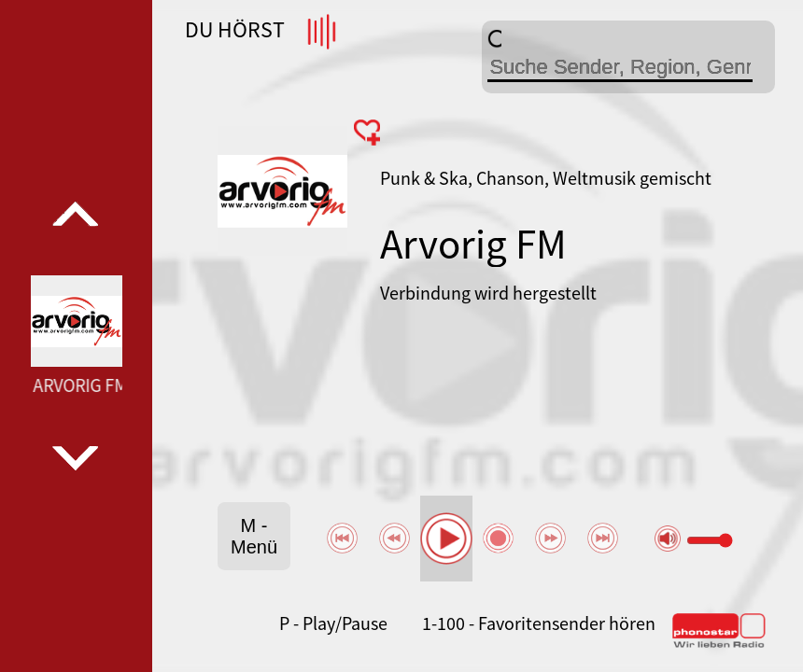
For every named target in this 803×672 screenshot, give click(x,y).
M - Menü (254, 536)
